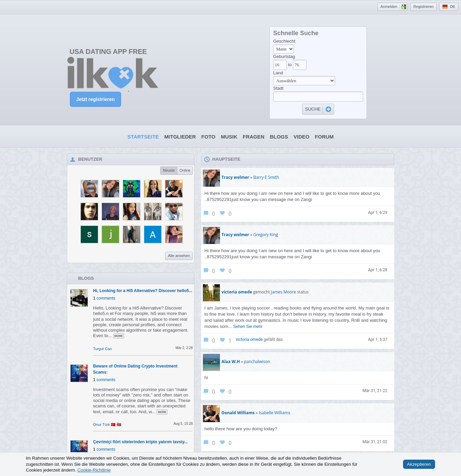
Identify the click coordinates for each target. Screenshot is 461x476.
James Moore (284, 292)
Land (278, 73)
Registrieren (423, 6)
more (119, 336)
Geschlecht (284, 41)
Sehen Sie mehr (248, 327)
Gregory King (266, 235)
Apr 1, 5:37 (378, 340)
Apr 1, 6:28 (378, 270)
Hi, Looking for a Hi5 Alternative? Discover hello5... (143, 291)
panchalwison (257, 362)
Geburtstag (284, 56)
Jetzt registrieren (96, 99)
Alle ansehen (179, 256)
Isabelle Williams (274, 413)
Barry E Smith (266, 177)
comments (106, 298)
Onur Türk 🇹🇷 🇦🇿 (107, 424)
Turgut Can (102, 349)
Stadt (278, 88)
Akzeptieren (419, 464)
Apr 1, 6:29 (378, 213)
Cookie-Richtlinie (94, 470)
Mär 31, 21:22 (375, 391)
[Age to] (300, 65)
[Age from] (280, 65)
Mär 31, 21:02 (375, 442)
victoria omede (249, 340)
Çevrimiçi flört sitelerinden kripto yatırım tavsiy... (140, 442)
